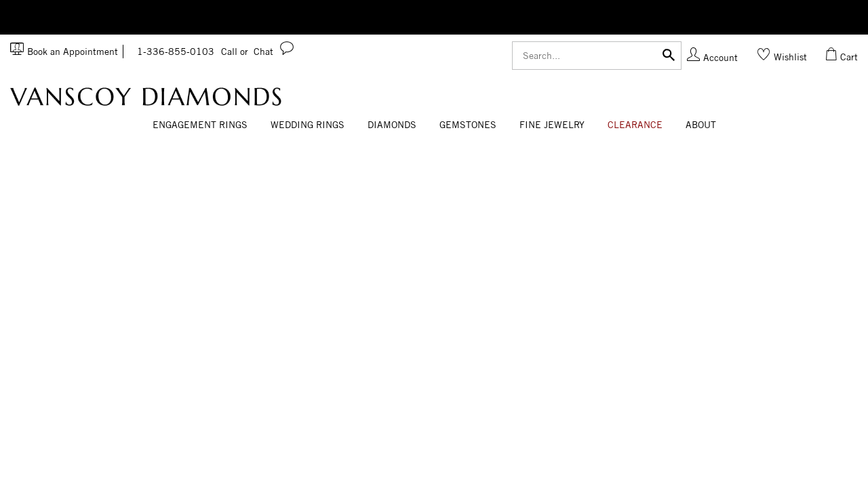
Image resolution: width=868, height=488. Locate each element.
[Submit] (669, 54)
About (701, 125)
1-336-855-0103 (193, 52)
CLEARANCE (635, 125)
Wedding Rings (308, 125)
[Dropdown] (200, 125)
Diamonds (392, 125)
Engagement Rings (200, 125)
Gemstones (468, 125)
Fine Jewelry (552, 125)
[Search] (597, 56)
